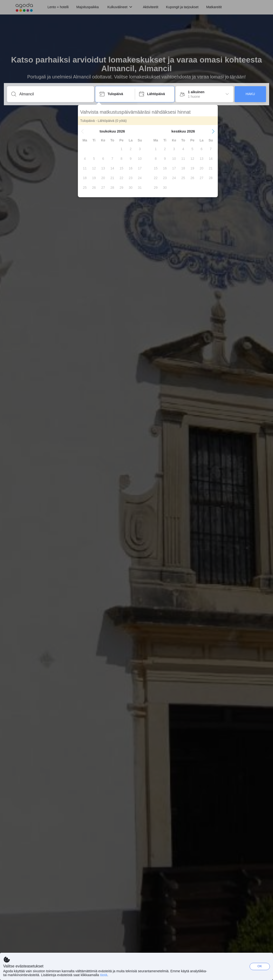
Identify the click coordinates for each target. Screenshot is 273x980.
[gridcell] (139, 149)
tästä (104, 975)
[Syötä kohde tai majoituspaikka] (54, 94)
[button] (100, 131)
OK (260, 966)
